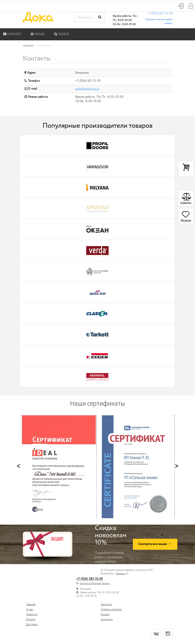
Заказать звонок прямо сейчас (159, 21)
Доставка (32, 624)
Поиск (62, 34)
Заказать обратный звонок (95, 583)
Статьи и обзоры (111, 609)
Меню (38, 34)
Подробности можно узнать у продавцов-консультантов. (111, 544)
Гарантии (106, 604)
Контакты (107, 619)
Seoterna (121, 574)
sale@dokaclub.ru (87, 89)
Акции (105, 614)
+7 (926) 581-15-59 (160, 14)
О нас (30, 609)
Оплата (31, 619)
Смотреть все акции (155, 544)
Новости (32, 614)
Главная (31, 604)
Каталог (12, 34)
